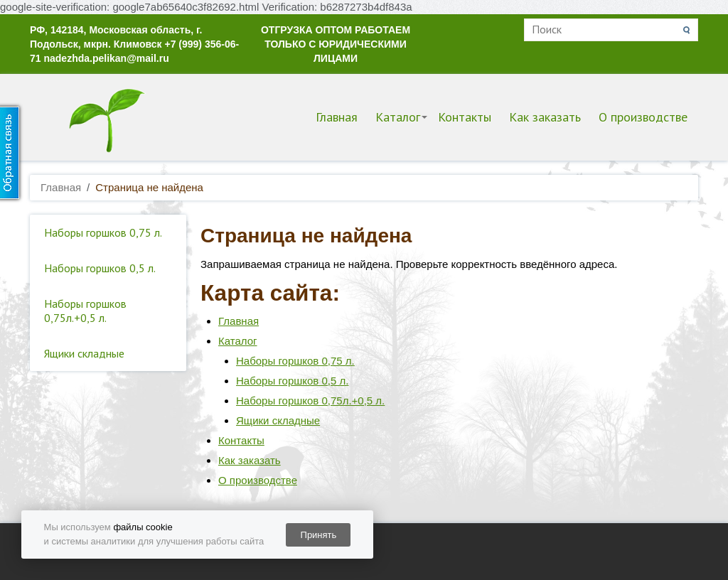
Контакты (465, 117)
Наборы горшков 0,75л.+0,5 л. (85, 311)
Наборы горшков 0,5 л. (100, 268)
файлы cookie (143, 527)
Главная (337, 117)
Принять (319, 535)
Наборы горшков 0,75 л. (103, 232)
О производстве (643, 117)
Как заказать (545, 117)
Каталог (398, 117)
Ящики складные (84, 353)
